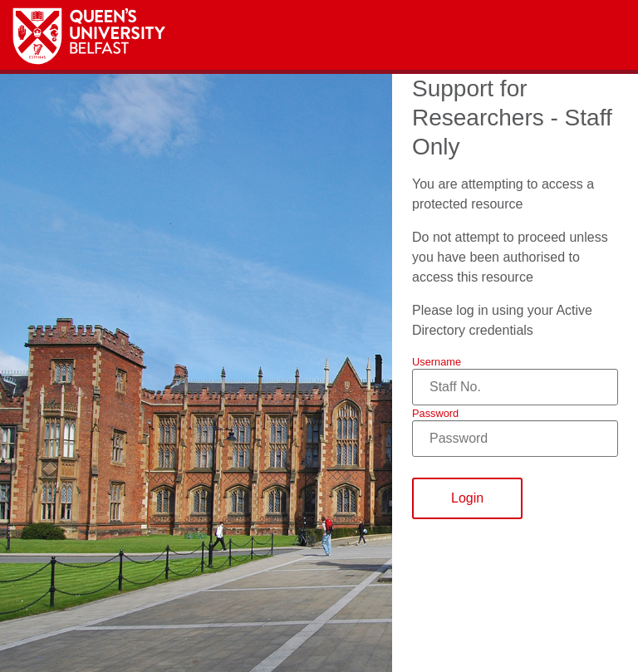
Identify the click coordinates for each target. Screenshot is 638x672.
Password (435, 413)
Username (437, 362)
